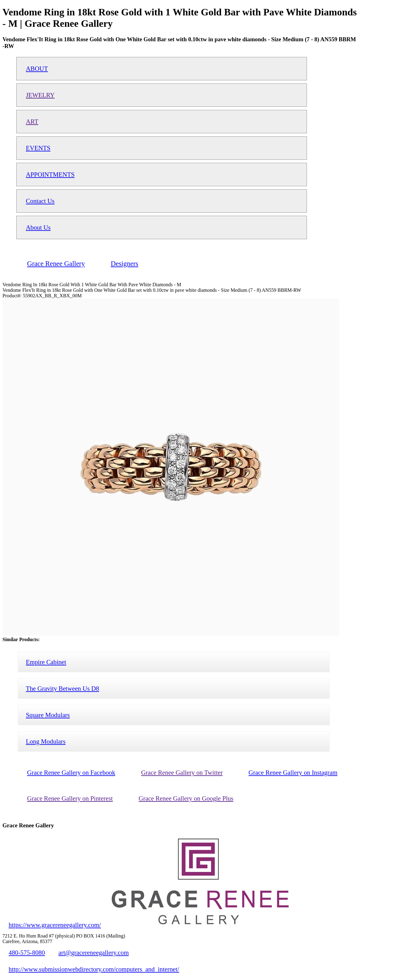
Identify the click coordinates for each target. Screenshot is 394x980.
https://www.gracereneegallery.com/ (55, 925)
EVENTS (38, 148)
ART (32, 121)
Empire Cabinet (46, 662)
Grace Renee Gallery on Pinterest (70, 798)
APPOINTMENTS (50, 174)
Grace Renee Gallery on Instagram (293, 772)
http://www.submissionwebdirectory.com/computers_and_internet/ (94, 969)
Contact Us (40, 201)
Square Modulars (48, 715)
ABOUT (37, 68)
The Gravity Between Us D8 (62, 688)
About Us (38, 227)
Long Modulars (46, 741)
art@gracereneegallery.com (94, 952)
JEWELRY (40, 95)
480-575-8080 (27, 952)
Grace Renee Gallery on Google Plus (186, 798)
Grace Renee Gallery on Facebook (71, 772)
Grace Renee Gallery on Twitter (182, 772)
